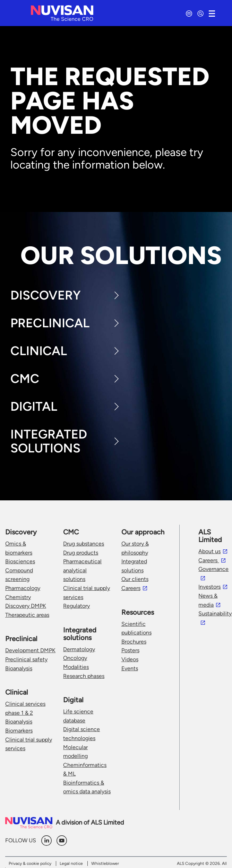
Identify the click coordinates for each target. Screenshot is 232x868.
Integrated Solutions (49, 441)
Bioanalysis (19, 668)
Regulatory (76, 606)
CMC (25, 379)
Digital (34, 406)
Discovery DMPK (26, 606)
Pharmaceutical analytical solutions (82, 570)
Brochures (134, 642)
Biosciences (20, 561)
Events (130, 668)
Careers (131, 588)
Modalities (76, 667)
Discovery (46, 295)
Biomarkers (19, 731)
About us (209, 551)
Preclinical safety (26, 659)
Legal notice (71, 863)
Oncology (75, 658)
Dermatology (79, 649)
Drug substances (84, 544)
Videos (130, 659)
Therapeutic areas (27, 615)
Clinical (39, 351)
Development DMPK (30, 650)
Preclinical (50, 323)
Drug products (81, 553)
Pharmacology (23, 588)
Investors (209, 587)
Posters (130, 650)
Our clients (135, 579)
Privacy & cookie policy (30, 863)
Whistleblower (105, 863)
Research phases (84, 676)
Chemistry (18, 597)
